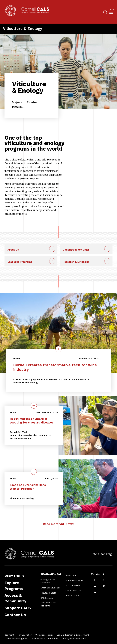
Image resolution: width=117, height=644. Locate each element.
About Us (13, 250)
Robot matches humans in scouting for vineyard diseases (32, 421)
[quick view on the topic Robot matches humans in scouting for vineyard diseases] (34, 406)
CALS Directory (73, 590)
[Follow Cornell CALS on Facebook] (94, 580)
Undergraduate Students (48, 581)
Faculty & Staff (48, 593)
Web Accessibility (44, 635)
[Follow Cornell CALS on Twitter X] (104, 587)
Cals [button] (111, 10)
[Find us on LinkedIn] (95, 587)
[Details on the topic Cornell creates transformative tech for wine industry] (58, 349)
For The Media (73, 585)
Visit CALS (14, 576)
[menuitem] (111, 12)
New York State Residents (48, 604)
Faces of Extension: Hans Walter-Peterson (28, 487)
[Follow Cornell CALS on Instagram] (103, 580)
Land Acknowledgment (16, 638)
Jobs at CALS (73, 596)
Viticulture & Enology (23, 29)
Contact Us (15, 615)
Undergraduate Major (76, 250)
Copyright (9, 635)
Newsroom (71, 575)
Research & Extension (76, 262)
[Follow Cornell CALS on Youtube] (95, 593)
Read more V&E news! (58, 524)
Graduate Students (50, 588)
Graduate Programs (20, 262)
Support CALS (18, 608)
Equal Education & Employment (73, 635)
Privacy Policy (25, 635)
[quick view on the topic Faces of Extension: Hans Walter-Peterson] (34, 472)
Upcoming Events (74, 580)
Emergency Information (74, 638)
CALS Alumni (47, 598)
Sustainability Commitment (45, 638)
